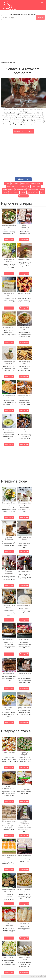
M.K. (45, 976)
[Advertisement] (23, 40)
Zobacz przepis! (9, 240)
